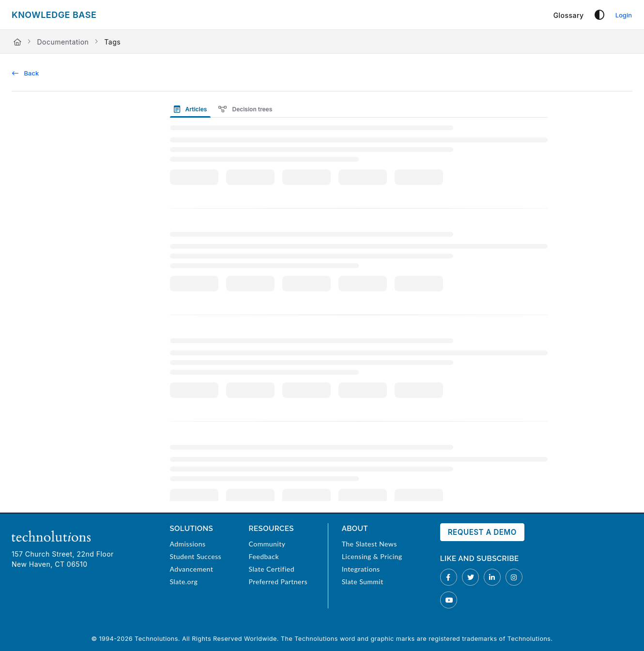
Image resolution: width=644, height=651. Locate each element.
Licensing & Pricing (372, 556)
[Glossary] (569, 15)
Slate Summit (363, 582)
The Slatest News (369, 544)
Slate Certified (272, 569)
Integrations (361, 569)
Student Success (195, 556)
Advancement (191, 569)
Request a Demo (482, 532)
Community (267, 544)
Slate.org (184, 582)
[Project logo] (54, 15)
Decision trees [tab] (245, 109)
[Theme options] (599, 15)
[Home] (17, 42)
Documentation (63, 42)
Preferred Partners (278, 582)
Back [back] (25, 73)
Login (624, 15)
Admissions (187, 544)
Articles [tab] (191, 109)
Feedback (264, 556)
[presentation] (192, 109)
